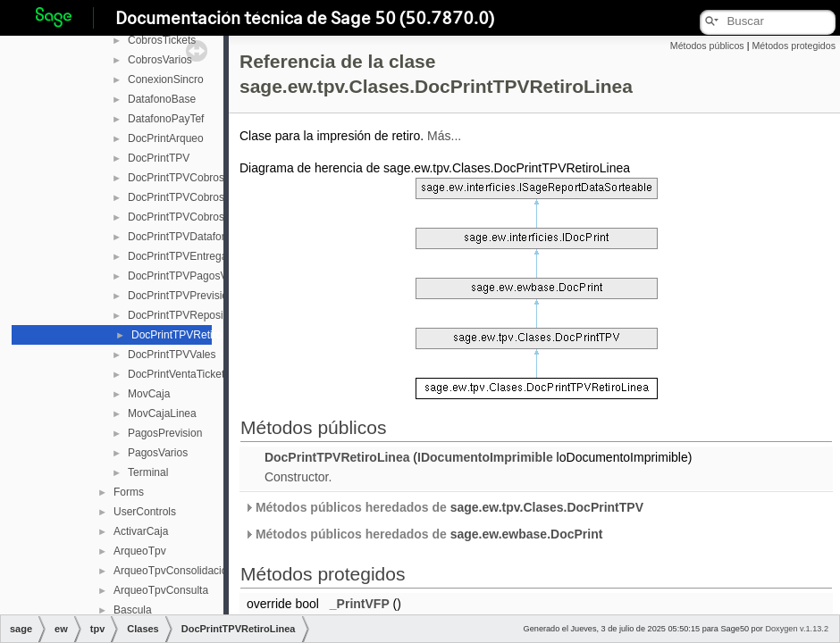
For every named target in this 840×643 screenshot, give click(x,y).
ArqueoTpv (140, 551)
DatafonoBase (162, 99)
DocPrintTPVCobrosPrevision (198, 178)
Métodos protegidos (794, 46)
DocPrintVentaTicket (176, 374)
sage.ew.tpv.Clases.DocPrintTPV (547, 507)
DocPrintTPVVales (172, 355)
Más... (444, 136)
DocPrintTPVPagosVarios (189, 276)
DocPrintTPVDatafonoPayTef (197, 237)
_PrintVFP (360, 604)
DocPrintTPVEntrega (177, 256)
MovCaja (149, 394)
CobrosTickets (162, 40)
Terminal (148, 472)
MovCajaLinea (162, 413)
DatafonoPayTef (166, 119)
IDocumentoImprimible (485, 457)
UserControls (145, 512)
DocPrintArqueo (166, 138)
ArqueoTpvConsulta (161, 590)
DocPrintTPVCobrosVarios (191, 217)
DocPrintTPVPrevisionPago (193, 296)
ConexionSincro (166, 79)
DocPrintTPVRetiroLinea (190, 335)
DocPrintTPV (159, 158)
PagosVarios (158, 453)
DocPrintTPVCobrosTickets (193, 197)
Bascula (133, 610)
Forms (129, 492)
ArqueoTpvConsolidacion (173, 571)
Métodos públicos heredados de (444, 507)
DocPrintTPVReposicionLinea (198, 315)
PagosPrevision (165, 433)
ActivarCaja (141, 531)
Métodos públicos (707, 46)
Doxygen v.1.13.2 (797, 629)
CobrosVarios (160, 60)
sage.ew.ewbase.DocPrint (527, 534)
